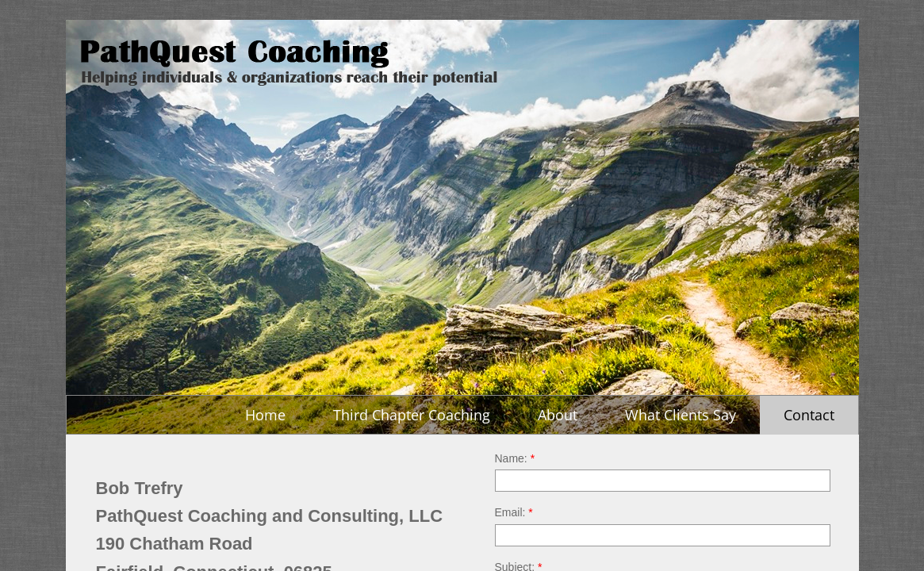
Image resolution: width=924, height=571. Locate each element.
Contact (809, 415)
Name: (515, 458)
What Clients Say (681, 415)
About (558, 415)
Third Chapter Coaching (412, 415)
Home (265, 415)
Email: (514, 512)
